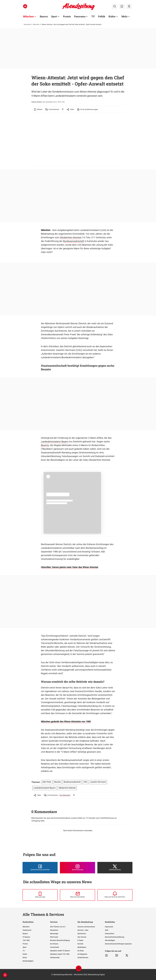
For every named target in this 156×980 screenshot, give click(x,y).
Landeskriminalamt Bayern (55, 442)
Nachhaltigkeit (28, 961)
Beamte (45, 445)
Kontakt (80, 944)
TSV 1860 (26, 940)
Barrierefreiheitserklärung (115, 937)
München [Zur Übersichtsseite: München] (28, 16)
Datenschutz (110, 934)
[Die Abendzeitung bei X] (115, 868)
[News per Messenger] (40, 895)
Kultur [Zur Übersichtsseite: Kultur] (112, 16)
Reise (25, 958)
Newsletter (54, 930)
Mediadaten (82, 947)
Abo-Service (82, 937)
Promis (25, 944)
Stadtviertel (27, 930)
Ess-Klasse (54, 944)
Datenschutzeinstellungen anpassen (118, 944)
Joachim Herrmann (98, 782)
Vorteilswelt (55, 947)
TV (24, 951)
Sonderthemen (83, 958)
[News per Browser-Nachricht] (115, 895)
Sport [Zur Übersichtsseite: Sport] (54, 16)
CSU (85, 782)
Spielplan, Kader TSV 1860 (60, 954)
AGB (107, 930)
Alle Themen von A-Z (58, 927)
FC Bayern (26, 937)
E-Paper (80, 940)
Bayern (25, 934)
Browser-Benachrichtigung (60, 940)
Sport (25, 947)
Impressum (109, 927)
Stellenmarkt (55, 958)
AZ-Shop (81, 951)
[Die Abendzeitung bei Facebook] (40, 868)
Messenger (54, 934)
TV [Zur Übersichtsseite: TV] (93, 16)
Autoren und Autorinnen (86, 927)
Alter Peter (47, 782)
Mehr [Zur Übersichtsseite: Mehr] (125, 16)
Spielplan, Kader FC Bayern (60, 951)
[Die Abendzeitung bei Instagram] (77, 868)
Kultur (25, 954)
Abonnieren (82, 934)
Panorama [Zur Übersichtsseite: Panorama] (80, 16)
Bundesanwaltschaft (74, 241)
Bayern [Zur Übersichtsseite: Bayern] (44, 16)
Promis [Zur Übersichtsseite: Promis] (67, 16)
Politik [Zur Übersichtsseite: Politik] (102, 16)
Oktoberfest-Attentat (70, 237)
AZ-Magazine (82, 954)
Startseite (27, 24)
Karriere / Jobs (83, 930)
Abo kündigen (110, 940)
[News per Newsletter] (77, 895)
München (36, 24)
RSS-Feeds (54, 937)
